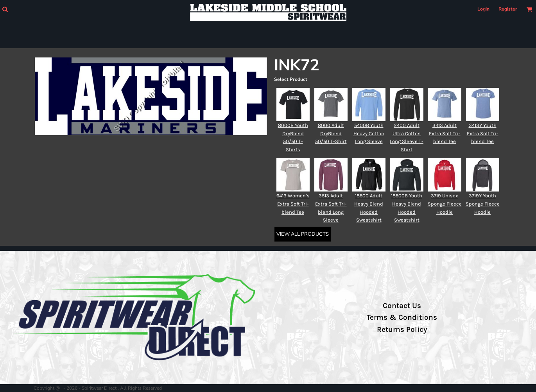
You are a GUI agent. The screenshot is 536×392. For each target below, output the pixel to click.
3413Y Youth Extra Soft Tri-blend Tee (483, 133)
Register (508, 9)
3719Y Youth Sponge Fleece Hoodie (483, 204)
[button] (5, 9)
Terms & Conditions (402, 317)
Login (483, 9)
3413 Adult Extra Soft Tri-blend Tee (445, 133)
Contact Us (402, 306)
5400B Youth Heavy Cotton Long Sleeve (369, 133)
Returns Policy (402, 329)
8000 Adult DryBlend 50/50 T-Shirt (331, 133)
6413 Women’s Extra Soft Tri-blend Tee (293, 204)
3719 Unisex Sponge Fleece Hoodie (445, 204)
